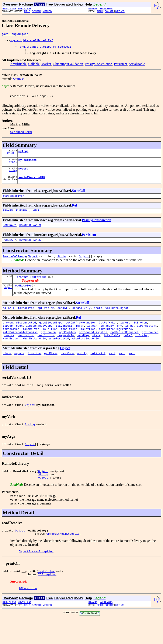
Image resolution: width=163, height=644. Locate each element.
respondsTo (66, 352)
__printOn (21, 289)
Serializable (137, 68)
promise (9, 352)
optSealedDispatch (93, 349)
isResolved (26, 322)
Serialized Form (21, 138)
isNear (92, 341)
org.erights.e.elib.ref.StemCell (46, 50)
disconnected (26, 337)
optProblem (46, 322)
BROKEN (8, 221)
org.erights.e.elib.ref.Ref (32, 42)
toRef (128, 352)
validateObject (117, 322)
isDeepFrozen (13, 341)
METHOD (47, 11)
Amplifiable (18, 68)
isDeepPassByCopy (39, 341)
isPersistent (147, 341)
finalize (34, 372)
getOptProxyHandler (80, 337)
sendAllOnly (81, 322)
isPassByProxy (111, 341)
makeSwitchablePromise (20, 349)
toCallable (112, 352)
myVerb (23, 177)
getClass (51, 372)
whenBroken (11, 356)
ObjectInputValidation (68, 68)
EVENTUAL (22, 221)
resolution (26, 352)
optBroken (48, 349)
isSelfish (50, 345)
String (13, 179)
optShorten (150, 349)
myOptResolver (13, 205)
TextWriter (38, 289)
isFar (80, 341)
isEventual (64, 341)
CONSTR (36, 11)
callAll (9, 322)
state (98, 322)
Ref (74, 215)
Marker (46, 68)
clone (7, 372)
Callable (34, 68)
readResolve (22, 299)
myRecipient (28, 167)
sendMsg (83, 352)
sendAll (63, 322)
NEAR (36, 221)
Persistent (121, 68)
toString (142, 352)
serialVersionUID (32, 186)
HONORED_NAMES (30, 236)
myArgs (23, 158)
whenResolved (59, 356)
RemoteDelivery (14, 268)
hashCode (67, 372)
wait (112, 372)
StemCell (19, 83)
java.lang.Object (15, 34)
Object (10, 161)
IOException (47, 600)
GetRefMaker (108, 337)
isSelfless (69, 345)
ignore (125, 337)
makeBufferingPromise (115, 345)
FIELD (27, 11)
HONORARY (9, 236)
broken (8, 337)
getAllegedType (51, 337)
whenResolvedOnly (86, 356)
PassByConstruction (98, 68)
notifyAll (98, 372)
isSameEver (31, 345)
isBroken (140, 337)
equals (19, 372)
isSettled (88, 345)
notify (82, 372)
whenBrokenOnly (34, 356)
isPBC (129, 341)
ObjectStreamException (64, 558)
